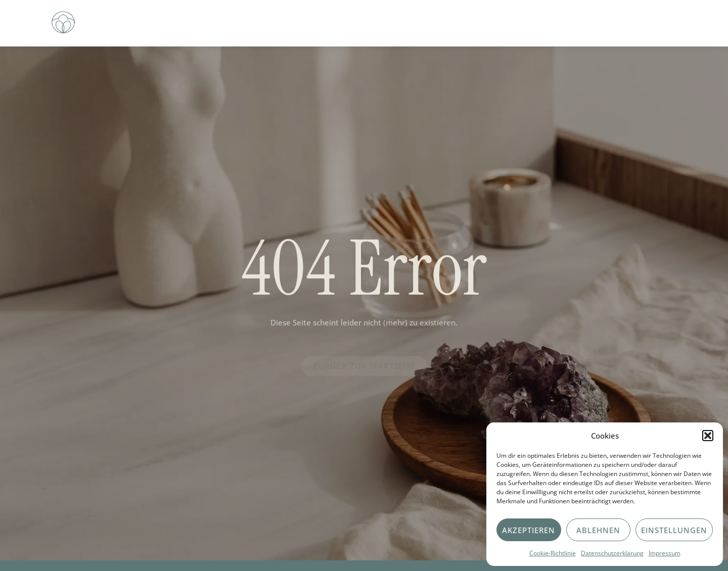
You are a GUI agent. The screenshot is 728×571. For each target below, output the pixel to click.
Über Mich (293, 21)
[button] (708, 436)
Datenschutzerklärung (612, 553)
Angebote (352, 21)
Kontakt (448, 21)
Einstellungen (674, 530)
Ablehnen (598, 530)
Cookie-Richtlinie (553, 553)
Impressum (665, 553)
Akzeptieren (529, 530)
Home (241, 21)
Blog (402, 21)
